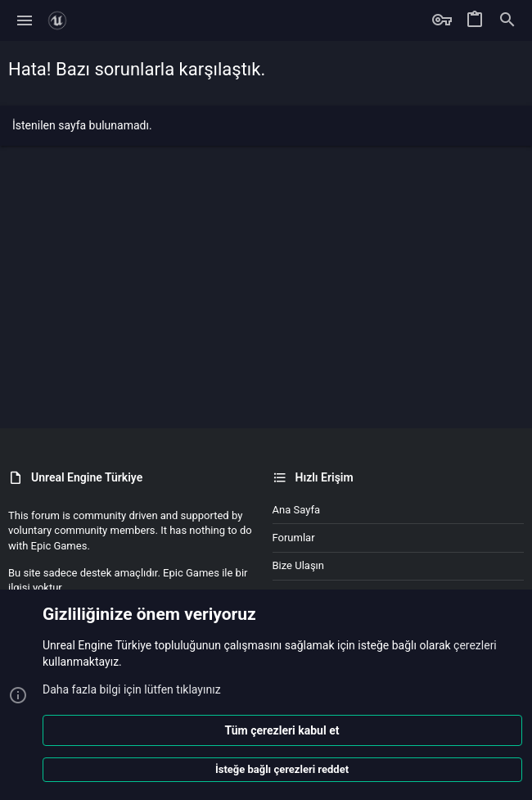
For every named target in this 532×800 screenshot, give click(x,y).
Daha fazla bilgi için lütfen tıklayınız (132, 689)
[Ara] (507, 20)
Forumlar (294, 538)
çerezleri (475, 645)
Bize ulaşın (299, 565)
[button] (25, 20)
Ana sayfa (296, 510)
